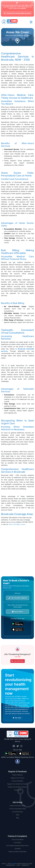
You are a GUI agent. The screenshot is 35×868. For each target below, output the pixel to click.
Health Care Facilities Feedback (18, 787)
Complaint (18, 849)
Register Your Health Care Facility (18, 784)
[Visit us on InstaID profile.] (21, 746)
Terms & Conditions (18, 839)
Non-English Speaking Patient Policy (18, 846)
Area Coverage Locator (17, 524)
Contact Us (17, 790)
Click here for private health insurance (18, 13)
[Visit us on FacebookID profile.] (14, 746)
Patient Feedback (17, 775)
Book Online (17, 612)
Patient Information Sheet (18, 806)
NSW (17, 821)
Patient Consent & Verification (17, 852)
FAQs (18, 815)
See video (17, 718)
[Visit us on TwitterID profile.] (18, 746)
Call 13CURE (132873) (18, 598)
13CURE (13, 864)
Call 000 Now (18, 661)
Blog (17, 818)
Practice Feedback (17, 781)
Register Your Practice (17, 778)
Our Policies (17, 843)
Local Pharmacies (17, 812)
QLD (17, 824)
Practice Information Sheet (18, 809)
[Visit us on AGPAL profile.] (18, 761)
